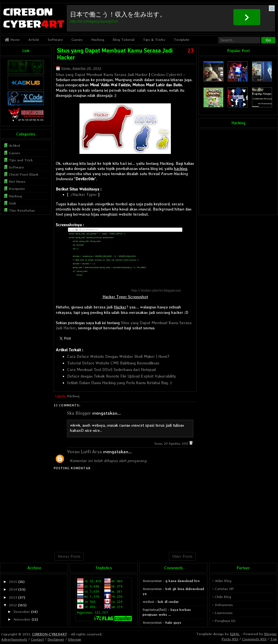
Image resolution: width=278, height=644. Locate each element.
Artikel (14, 146)
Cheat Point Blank (24, 174)
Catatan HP (224, 589)
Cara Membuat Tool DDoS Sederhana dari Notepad (111, 370)
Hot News (17, 181)
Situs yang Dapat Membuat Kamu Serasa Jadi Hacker (102, 75)
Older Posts (182, 556)
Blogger (271, 634)
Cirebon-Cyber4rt (167, 75)
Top (274, 639)
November (22, 619)
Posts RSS (230, 639)
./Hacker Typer (83, 194)
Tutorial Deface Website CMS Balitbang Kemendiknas (113, 363)
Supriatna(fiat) (155, 610)
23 (190, 51)
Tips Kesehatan (22, 210)
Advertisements (14, 639)
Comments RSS (254, 639)
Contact (37, 639)
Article (34, 40)
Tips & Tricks (154, 40)
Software (55, 40)
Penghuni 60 (225, 621)
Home (12, 40)
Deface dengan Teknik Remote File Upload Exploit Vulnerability (122, 376)
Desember (22, 612)
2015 (13, 582)
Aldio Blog (223, 581)
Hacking (98, 40)
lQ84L (235, 634)
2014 (13, 589)
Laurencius (224, 613)
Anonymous (152, 581)
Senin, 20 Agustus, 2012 (172, 444)
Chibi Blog (223, 597)
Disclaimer (56, 639)
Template (182, 40)
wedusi (148, 602)
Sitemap (75, 639)
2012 (13, 605)
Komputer (17, 189)
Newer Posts (69, 556)
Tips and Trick (21, 160)
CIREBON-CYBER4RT (50, 634)
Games (77, 40)
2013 (13, 597)
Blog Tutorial (124, 40)
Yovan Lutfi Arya (84, 452)
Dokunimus (224, 605)
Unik (13, 203)
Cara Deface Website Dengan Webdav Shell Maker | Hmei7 (118, 356)
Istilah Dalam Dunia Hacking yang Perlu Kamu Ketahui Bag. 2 (120, 383)
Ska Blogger (79, 413)
